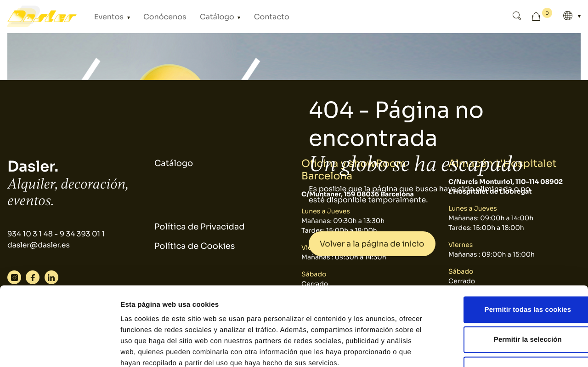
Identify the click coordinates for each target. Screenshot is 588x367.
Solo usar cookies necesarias (512, 307)
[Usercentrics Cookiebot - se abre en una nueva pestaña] (59, 349)
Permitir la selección (511, 277)
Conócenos (155, 17)
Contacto (247, 17)
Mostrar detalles (494, 349)
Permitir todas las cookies (512, 246)
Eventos (107, 17)
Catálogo (201, 17)
